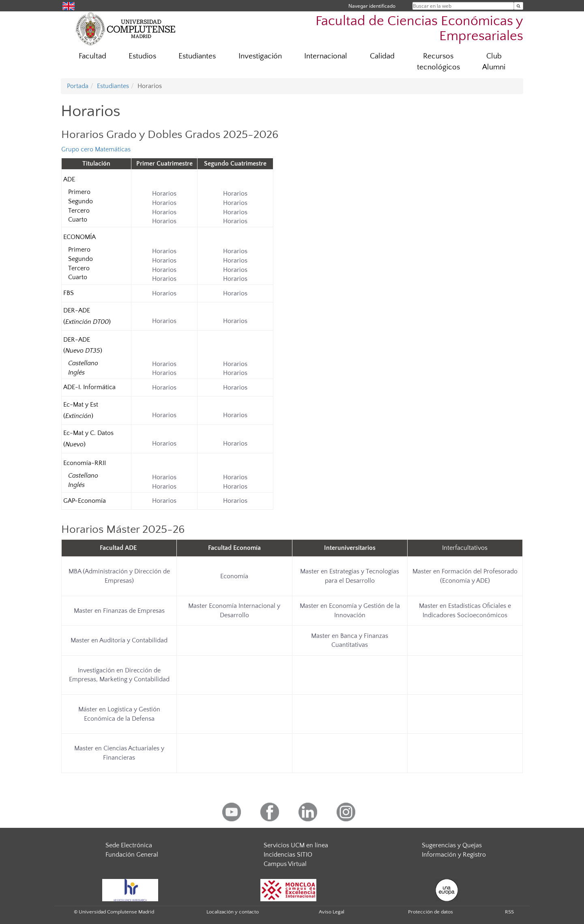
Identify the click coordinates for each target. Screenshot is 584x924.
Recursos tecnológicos (438, 62)
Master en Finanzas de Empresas (119, 611)
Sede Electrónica (129, 845)
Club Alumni (494, 62)
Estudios (142, 56)
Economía (234, 576)
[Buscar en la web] (519, 6)
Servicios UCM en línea (296, 845)
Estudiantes (197, 56)
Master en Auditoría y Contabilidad (119, 640)
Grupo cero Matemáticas (96, 149)
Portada (78, 86)
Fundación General (132, 855)
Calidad (382, 56)
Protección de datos (430, 912)
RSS (509, 912)
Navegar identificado (372, 6)
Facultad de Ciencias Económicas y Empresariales (419, 29)
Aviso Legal (332, 912)
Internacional (326, 56)
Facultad (92, 56)
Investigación (260, 56)
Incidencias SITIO (288, 855)
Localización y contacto (233, 912)
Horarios (164, 194)
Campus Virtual (285, 864)
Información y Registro (454, 855)
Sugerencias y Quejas (452, 845)
